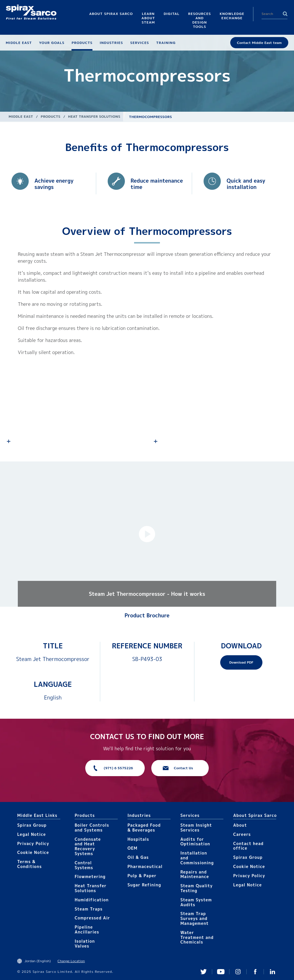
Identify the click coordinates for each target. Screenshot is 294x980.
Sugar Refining (144, 885)
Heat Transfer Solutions (94, 116)
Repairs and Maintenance (195, 874)
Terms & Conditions (30, 864)
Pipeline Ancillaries (87, 929)
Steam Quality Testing (197, 888)
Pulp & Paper (142, 876)
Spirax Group (32, 825)
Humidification (92, 900)
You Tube (221, 972)
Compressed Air (92, 918)
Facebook (255, 972)
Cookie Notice (33, 852)
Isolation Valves (85, 944)
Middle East (21, 116)
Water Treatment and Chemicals (197, 937)
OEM (133, 848)
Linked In (272, 972)
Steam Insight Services (196, 828)
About (240, 825)
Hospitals (138, 839)
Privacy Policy (33, 843)
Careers (242, 834)
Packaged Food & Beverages (144, 828)
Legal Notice (32, 834)
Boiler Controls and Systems (92, 828)
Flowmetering (90, 876)
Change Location (71, 961)
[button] (147, 534)
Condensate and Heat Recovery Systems (88, 846)
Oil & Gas (138, 857)
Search (285, 14)
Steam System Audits (196, 902)
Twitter (204, 972)
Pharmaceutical (145, 866)
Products (51, 116)
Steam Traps (89, 909)
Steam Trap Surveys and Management (195, 918)
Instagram (238, 972)
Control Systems (84, 865)
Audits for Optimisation (195, 842)
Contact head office (248, 846)
